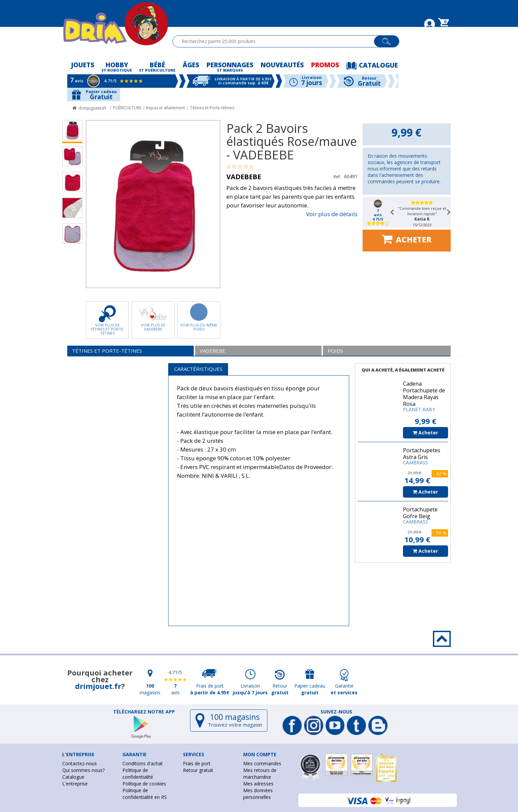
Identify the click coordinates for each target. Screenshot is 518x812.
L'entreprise (75, 784)
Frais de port (197, 763)
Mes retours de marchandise (260, 774)
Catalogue (73, 777)
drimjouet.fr (98, 686)
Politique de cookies (144, 784)
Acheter (407, 239)
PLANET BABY (419, 409)
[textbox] (276, 41)
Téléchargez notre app (144, 712)
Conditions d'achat (143, 763)
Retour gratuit (198, 770)
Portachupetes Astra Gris (422, 454)
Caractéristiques (198, 369)
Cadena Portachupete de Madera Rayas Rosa (424, 394)
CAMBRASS (416, 462)
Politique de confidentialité (138, 774)
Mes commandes (262, 763)
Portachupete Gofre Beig (420, 513)
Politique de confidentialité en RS (145, 794)
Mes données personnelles (258, 794)
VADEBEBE (244, 177)
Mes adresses (258, 784)
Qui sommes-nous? (83, 770)
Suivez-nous (336, 712)
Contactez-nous (80, 763)
